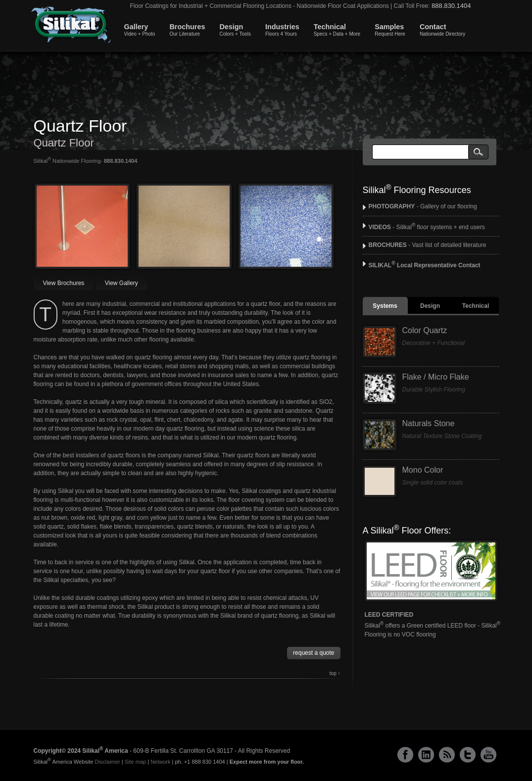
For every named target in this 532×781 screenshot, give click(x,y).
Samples (390, 30)
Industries (282, 30)
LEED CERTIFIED (389, 615)
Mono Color (423, 470)
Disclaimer (107, 762)
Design (235, 30)
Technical (337, 30)
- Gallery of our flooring (423, 206)
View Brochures (64, 283)
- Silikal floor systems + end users (427, 227)
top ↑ (335, 673)
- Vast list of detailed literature (428, 245)
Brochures (187, 30)
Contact (442, 30)
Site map (135, 762)
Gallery (140, 30)
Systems (385, 306)
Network (160, 762)
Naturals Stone (429, 423)
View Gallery (121, 283)
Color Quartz (425, 330)
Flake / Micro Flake (436, 377)
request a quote (314, 653)
